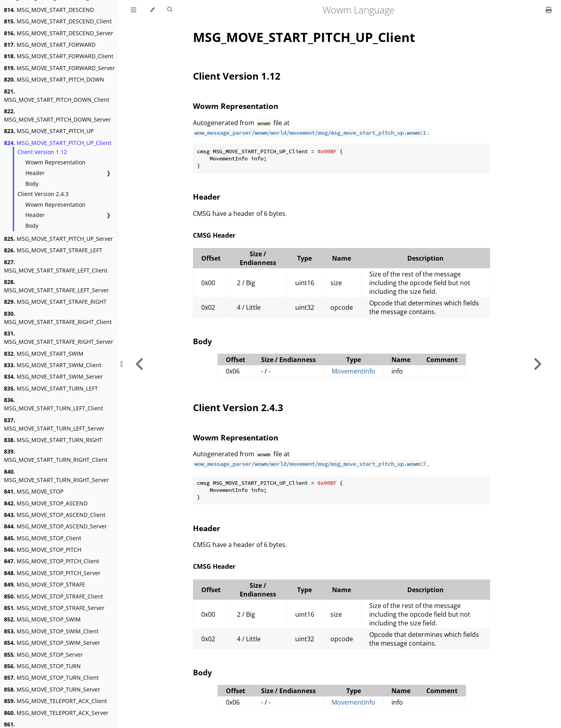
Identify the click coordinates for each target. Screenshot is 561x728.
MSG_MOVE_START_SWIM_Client (53, 365)
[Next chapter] (537, 364)
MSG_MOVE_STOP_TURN (42, 666)
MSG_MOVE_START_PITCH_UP (49, 131)
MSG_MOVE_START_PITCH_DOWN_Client (57, 95)
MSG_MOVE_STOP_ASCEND (46, 503)
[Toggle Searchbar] (170, 10)
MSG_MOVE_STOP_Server (43, 655)
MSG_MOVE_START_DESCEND (49, 10)
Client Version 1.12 (42, 152)
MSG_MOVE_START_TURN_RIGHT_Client (56, 455)
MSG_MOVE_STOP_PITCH (43, 550)
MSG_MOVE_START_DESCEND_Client (58, 21)
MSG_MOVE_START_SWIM (44, 354)
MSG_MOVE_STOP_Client (43, 538)
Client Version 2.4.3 (43, 194)
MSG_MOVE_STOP (34, 491)
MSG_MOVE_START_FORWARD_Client (59, 56)
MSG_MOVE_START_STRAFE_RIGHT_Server (59, 337)
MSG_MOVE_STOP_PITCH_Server (52, 573)
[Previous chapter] (140, 364)
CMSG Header (214, 235)
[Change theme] (152, 10)
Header (35, 173)
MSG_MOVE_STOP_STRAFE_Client (53, 596)
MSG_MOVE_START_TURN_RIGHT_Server (56, 476)
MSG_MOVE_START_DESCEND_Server (59, 33)
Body (32, 184)
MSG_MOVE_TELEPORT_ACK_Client (55, 701)
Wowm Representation (55, 162)
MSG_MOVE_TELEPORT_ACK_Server (56, 713)
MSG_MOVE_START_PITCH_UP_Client (58, 143)
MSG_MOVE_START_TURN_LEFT (51, 388)
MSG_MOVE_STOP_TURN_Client (51, 677)
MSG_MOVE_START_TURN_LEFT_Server (54, 424)
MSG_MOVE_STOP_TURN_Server (52, 689)
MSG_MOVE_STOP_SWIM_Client (51, 631)
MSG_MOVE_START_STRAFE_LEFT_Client (56, 266)
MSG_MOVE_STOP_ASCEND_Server (55, 526)
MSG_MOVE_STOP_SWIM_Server (52, 643)
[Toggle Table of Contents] (134, 10)
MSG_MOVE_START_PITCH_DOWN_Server (57, 115)
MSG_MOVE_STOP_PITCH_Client (52, 561)
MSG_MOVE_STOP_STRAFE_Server (54, 608)
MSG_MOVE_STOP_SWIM (42, 619)
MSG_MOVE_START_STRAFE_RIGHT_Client (58, 318)
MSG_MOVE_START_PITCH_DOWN (54, 79)
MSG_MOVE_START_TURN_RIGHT (53, 440)
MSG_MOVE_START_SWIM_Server (53, 376)
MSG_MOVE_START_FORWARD (50, 45)
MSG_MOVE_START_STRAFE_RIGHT (55, 302)
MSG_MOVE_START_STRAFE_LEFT (53, 250)
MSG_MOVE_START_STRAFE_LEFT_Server (56, 286)
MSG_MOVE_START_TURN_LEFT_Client (53, 404)
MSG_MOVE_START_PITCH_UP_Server (58, 239)
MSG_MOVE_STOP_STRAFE (45, 584)
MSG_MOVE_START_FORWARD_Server (59, 68)
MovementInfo (353, 371)
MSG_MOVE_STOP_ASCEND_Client (55, 515)
